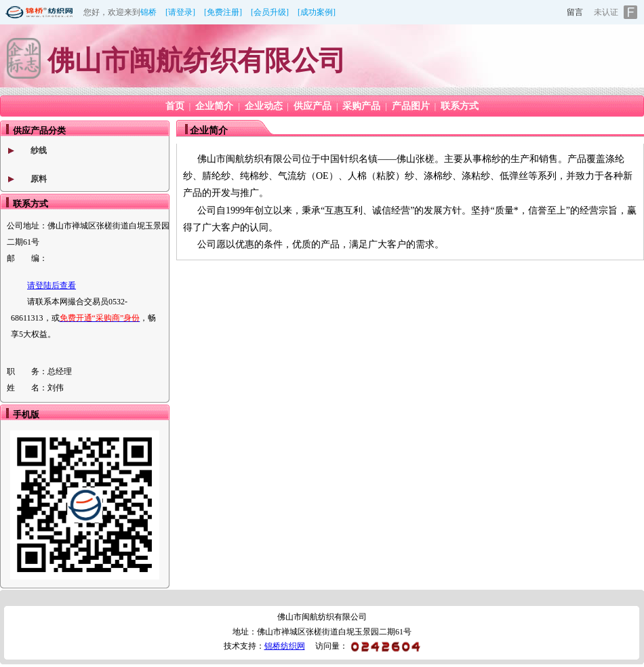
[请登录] (180, 12)
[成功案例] (317, 12)
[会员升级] (270, 12)
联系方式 (460, 106)
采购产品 (361, 106)
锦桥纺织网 (285, 646)
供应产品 (313, 106)
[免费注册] (223, 12)
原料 (39, 179)
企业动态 (264, 106)
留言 (575, 12)
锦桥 (148, 12)
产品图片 (411, 106)
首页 (175, 106)
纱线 (39, 150)
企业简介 (214, 106)
